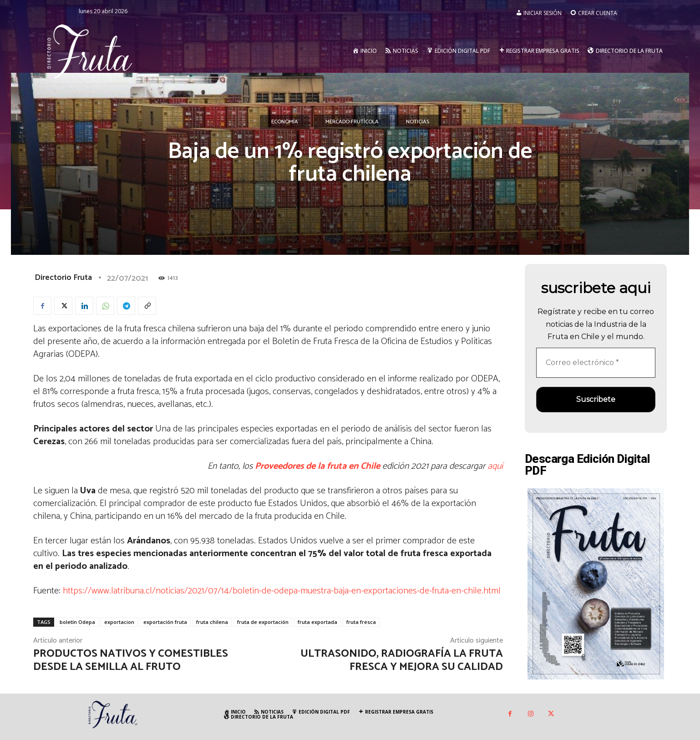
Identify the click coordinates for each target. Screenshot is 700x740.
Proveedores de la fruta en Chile (317, 466)
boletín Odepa (77, 622)
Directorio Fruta (63, 278)
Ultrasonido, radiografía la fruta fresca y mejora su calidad (402, 660)
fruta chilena (212, 622)
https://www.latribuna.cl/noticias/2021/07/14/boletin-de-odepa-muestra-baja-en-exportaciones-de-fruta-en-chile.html (282, 591)
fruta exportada (317, 622)
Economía (285, 122)
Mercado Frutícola (352, 122)
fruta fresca (361, 622)
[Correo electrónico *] (596, 363)
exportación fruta (165, 622)
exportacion (119, 622)
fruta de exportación (263, 622)
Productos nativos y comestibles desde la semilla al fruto (131, 660)
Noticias (418, 122)
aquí (494, 466)
